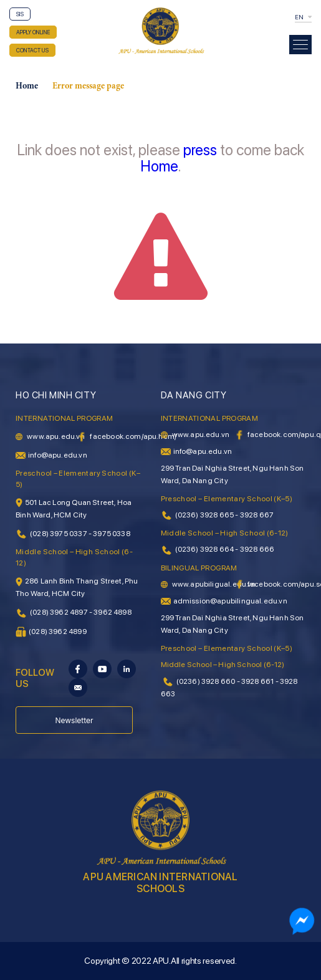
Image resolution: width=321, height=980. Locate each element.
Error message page (88, 87)
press (200, 150)
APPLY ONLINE (33, 32)
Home (27, 87)
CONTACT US (32, 50)
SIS (20, 14)
